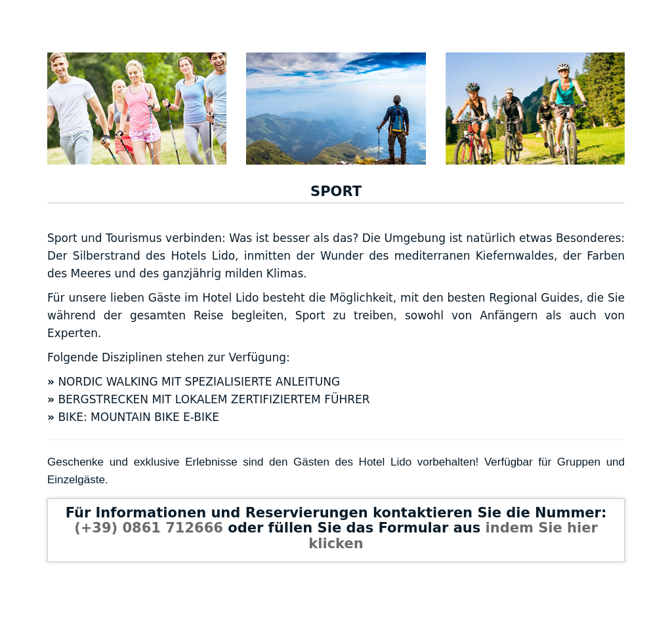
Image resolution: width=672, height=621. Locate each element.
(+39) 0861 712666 (149, 528)
